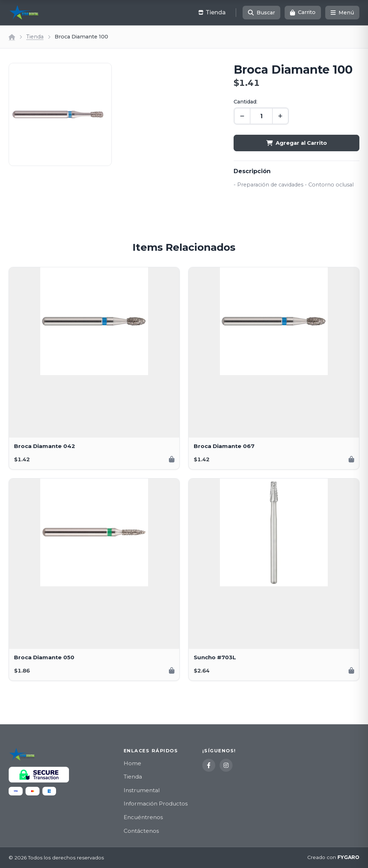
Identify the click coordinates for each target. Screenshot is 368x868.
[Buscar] (261, 13)
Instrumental (142, 790)
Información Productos (156, 804)
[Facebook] (209, 765)
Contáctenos (141, 831)
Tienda (35, 37)
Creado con (333, 858)
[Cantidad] (261, 116)
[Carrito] (303, 13)
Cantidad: (245, 102)
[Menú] (342, 13)
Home (132, 763)
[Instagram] (226, 765)
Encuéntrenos (143, 817)
